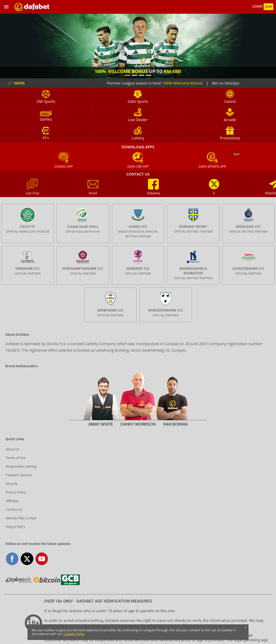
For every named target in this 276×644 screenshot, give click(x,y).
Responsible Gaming (21, 466)
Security (12, 484)
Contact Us (14, 510)
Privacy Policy (16, 492)
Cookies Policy (74, 634)
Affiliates (12, 501)
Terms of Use (16, 458)
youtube (42, 559)
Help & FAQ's (15, 527)
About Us (13, 449)
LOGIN (258, 7)
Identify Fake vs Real (21, 518)
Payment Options (19, 475)
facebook (12, 559)
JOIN (268, 7)
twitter (27, 559)
